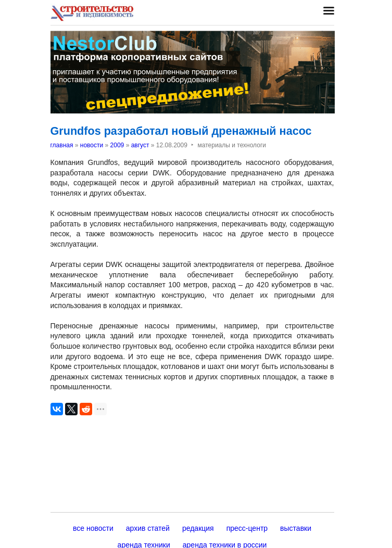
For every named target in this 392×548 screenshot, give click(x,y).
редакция (198, 528)
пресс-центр (247, 528)
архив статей (148, 528)
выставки (296, 528)
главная (62, 145)
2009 (117, 145)
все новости (93, 528)
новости (92, 145)
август (140, 145)
